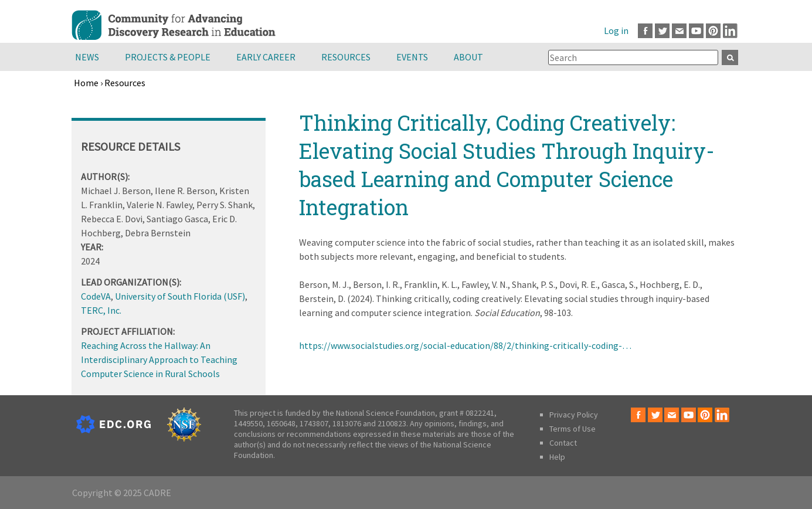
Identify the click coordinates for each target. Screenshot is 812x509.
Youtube (696, 31)
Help (557, 457)
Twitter (662, 31)
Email (679, 31)
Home (86, 83)
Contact (563, 443)
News (87, 57)
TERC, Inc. (101, 310)
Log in (616, 30)
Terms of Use (573, 429)
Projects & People (168, 57)
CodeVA (96, 296)
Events (412, 57)
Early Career (266, 57)
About (468, 57)
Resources (346, 57)
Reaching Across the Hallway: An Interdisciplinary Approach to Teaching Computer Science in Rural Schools (159, 359)
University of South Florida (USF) (180, 296)
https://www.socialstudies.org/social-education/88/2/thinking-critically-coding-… (465, 345)
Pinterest (713, 31)
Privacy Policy (574, 415)
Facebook (645, 31)
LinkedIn (730, 31)
